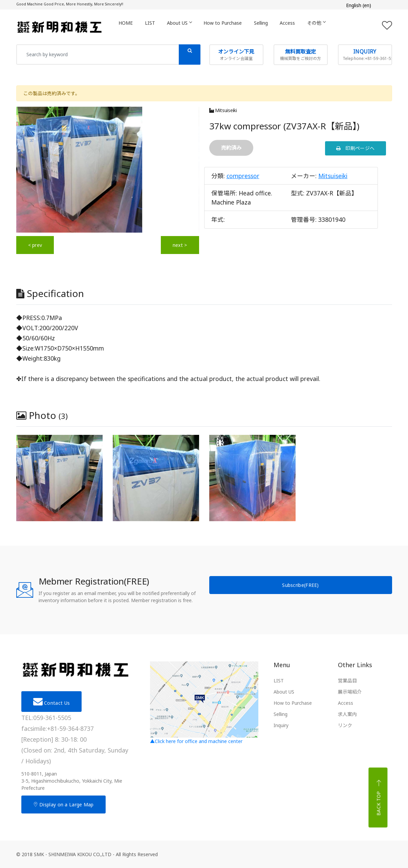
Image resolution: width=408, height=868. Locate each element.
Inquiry (281, 725)
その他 (326, 27)
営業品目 (347, 681)
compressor (243, 176)
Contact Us (52, 701)
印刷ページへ (355, 148)
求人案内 (347, 714)
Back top (379, 798)
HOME (127, 27)
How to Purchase (228, 27)
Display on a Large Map (63, 805)
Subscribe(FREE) (300, 585)
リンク (345, 725)
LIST (152, 27)
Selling (268, 27)
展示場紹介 (350, 692)
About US (183, 27)
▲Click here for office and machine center (204, 703)
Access (296, 27)
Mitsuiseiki (223, 110)
